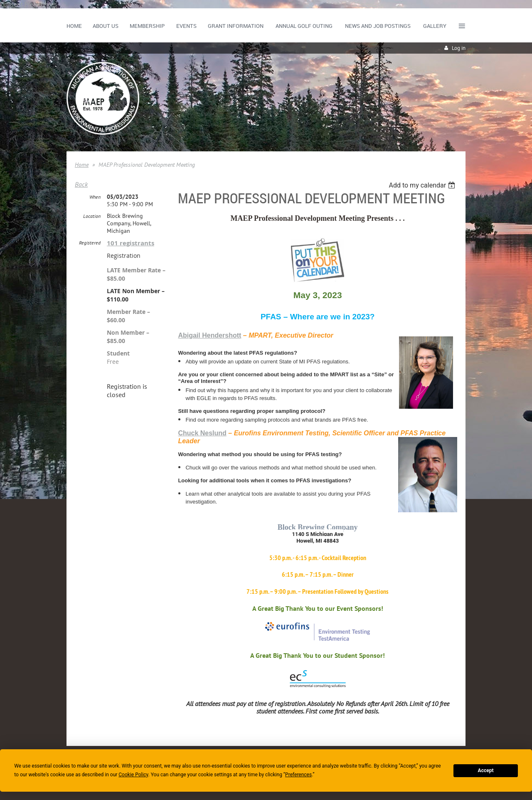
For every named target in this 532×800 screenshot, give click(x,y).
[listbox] (423, 185)
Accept (486, 770)
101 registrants (131, 243)
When (95, 197)
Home (82, 165)
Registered (90, 243)
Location (92, 216)
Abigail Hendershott (209, 335)
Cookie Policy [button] (133, 775)
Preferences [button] (298, 775)
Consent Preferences (28, 4)
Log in (459, 48)
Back (81, 184)
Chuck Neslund (202, 433)
